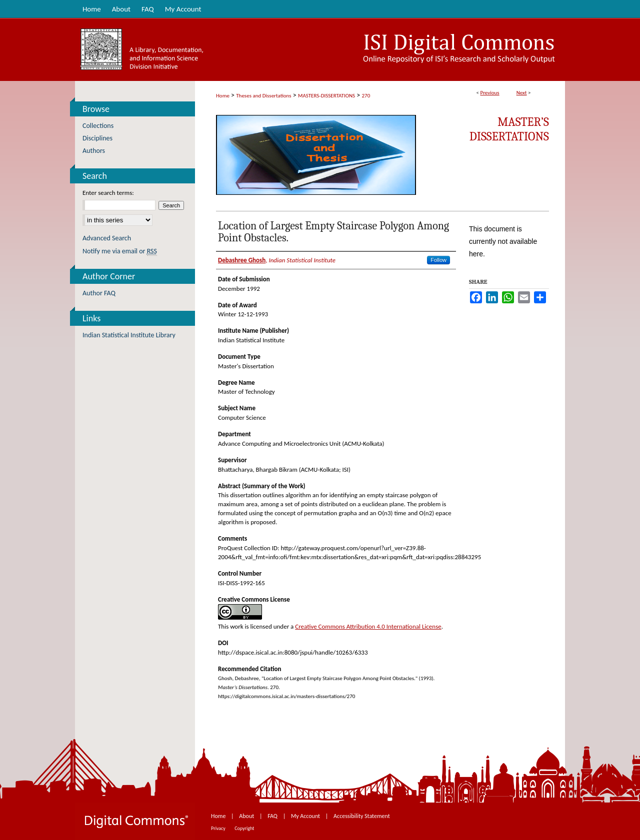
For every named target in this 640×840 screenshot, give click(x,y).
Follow (438, 260)
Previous (489, 93)
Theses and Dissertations (263, 96)
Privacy (219, 828)
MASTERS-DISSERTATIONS (326, 96)
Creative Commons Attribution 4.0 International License (368, 626)
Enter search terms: (108, 193)
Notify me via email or (120, 251)
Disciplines (97, 138)
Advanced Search (107, 238)
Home (223, 96)
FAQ (273, 816)
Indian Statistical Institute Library (129, 335)
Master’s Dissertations (509, 129)
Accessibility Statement (362, 816)
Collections (98, 126)
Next (522, 93)
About (247, 816)
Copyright (244, 828)
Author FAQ (99, 293)
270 (366, 96)
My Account (306, 816)
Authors (94, 151)
